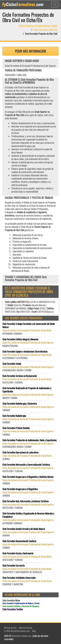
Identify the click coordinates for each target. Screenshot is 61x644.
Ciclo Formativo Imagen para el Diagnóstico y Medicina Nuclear (28, 477)
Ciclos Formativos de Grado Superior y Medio (38, 25)
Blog (34, 631)
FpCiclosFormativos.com (21, 636)
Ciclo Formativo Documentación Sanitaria (19, 541)
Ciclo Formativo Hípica (11, 600)
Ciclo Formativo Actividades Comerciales (19, 578)
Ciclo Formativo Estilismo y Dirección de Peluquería (21, 606)
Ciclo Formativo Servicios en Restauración (20, 376)
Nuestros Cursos (25, 628)
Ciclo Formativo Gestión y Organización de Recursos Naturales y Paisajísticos (28, 515)
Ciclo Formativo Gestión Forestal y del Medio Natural (24, 529)
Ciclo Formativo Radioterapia (14, 416)
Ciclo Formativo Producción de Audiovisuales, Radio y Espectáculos (30, 440)
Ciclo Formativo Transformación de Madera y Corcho (21, 603)
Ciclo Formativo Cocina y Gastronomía (18, 553)
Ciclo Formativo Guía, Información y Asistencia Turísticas (26, 501)
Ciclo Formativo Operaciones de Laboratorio (20, 452)
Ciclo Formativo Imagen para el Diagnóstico (20, 489)
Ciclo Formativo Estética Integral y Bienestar (20, 339)
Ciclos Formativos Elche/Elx (45, 29)
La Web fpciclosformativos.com (17, 631)
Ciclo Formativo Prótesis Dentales (16, 428)
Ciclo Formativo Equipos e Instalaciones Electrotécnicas (25, 352)
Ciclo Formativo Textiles (13, 609)
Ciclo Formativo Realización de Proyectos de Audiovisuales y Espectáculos (27, 390)
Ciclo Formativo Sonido (12, 364)
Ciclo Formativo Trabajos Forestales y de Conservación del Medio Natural (29, 325)
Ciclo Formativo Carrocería (14, 566)
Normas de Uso (10, 628)
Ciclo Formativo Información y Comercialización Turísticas (26, 465)
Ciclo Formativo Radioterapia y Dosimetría (20, 404)
